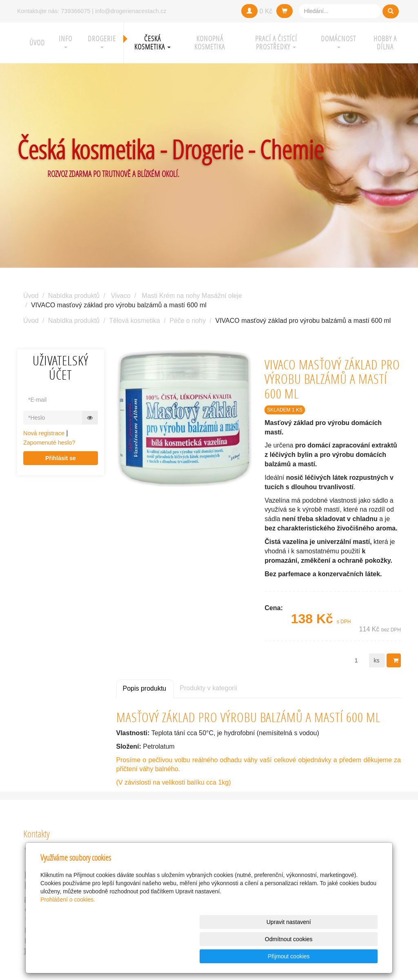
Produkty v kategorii (208, 688)
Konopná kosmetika (210, 43)
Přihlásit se (61, 458)
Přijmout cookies (346, 956)
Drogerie (102, 41)
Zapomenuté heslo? (49, 443)
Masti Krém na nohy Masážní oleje (192, 296)
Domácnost (338, 41)
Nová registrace (44, 433)
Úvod (37, 43)
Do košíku (396, 660)
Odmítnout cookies (279, 956)
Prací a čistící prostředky (276, 43)
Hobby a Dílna (385, 43)
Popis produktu (145, 688)
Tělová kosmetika (135, 321)
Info (66, 41)
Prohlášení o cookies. (68, 934)
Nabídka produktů (74, 296)
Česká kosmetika (152, 43)
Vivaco (121, 296)
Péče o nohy (188, 321)
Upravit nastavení (211, 956)
